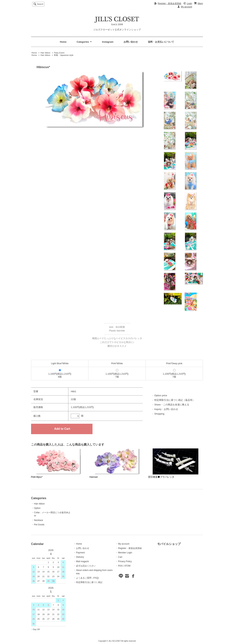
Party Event (59, 53)
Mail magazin (83, 561)
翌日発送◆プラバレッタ (161, 477)
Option (37, 508)
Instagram (108, 42)
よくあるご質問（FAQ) (87, 578)
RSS (120, 566)
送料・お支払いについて (161, 42)
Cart (120, 557)
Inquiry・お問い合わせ (166, 409)
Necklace (38, 520)
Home (63, 42)
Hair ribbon (45, 53)
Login (189, 3)
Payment (80, 553)
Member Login (125, 553)
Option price (161, 395)
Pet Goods (39, 525)
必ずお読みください (86, 566)
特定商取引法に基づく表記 (89, 582)
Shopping (159, 414)
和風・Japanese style (64, 55)
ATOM (127, 566)
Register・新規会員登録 (170, 3)
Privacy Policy (125, 561)
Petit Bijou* (37, 477)
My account (186, 7)
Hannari (94, 477)
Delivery (80, 557)
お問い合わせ (131, 42)
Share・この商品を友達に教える (172, 405)
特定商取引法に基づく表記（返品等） (174, 400)
